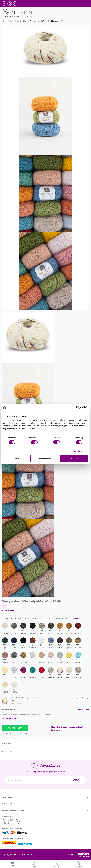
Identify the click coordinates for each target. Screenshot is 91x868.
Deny (17, 458)
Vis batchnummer (9, 718)
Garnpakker (22, 21)
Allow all (74, 458)
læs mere (76, 618)
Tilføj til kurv (15, 728)
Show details (78, 451)
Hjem (4, 21)
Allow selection (45, 458)
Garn (12, 21)
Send (76, 780)
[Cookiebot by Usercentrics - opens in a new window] (78, 408)
